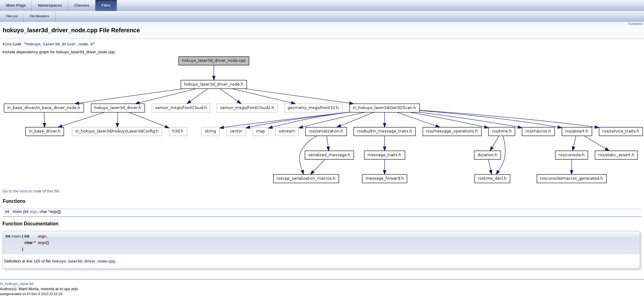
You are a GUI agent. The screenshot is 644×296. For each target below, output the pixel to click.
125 (37, 261)
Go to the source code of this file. (31, 191)
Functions (635, 24)
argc (33, 211)
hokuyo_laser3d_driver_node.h (59, 44)
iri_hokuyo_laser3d (17, 284)
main (17, 211)
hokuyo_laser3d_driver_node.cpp (83, 261)
